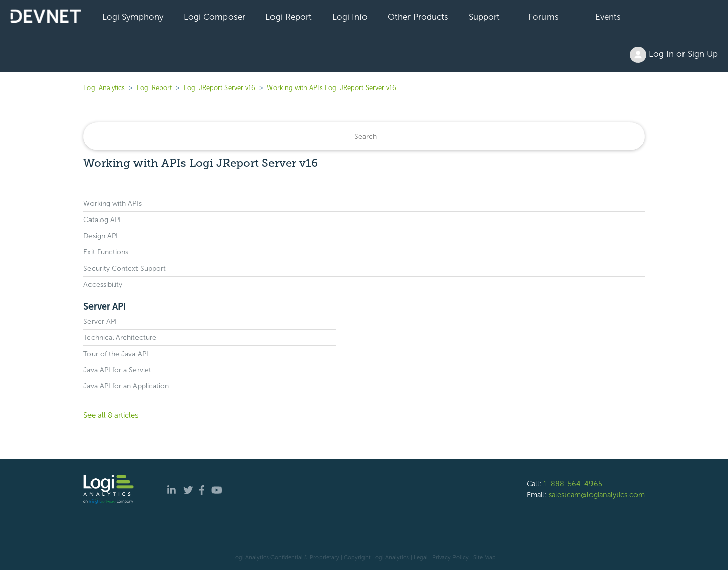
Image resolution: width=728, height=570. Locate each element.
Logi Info (350, 17)
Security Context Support (125, 268)
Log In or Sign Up (674, 55)
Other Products (418, 17)
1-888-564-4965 (573, 484)
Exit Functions (106, 252)
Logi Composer (214, 17)
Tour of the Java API (116, 354)
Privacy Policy (450, 557)
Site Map (485, 557)
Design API (101, 236)
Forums (543, 17)
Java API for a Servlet (117, 370)
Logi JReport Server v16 (219, 88)
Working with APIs (112, 204)
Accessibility (103, 284)
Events (608, 17)
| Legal (419, 557)
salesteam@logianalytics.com (597, 495)
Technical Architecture (120, 338)
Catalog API (102, 220)
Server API (105, 306)
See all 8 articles (111, 415)
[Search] (364, 136)
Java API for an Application (126, 386)
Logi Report (289, 17)
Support (484, 17)
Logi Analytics (104, 88)
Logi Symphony (133, 17)
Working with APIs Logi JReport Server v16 (332, 88)
